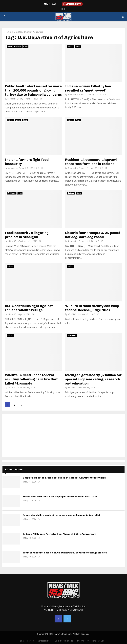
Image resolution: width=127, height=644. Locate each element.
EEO (22, 641)
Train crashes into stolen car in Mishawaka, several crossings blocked (65, 553)
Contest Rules (44, 641)
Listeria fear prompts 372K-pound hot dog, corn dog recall (93, 235)
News (25, 47)
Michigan (11, 193)
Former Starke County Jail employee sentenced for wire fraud (60, 497)
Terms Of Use (98, 641)
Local (10, 47)
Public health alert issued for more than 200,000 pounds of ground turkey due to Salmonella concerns (33, 90)
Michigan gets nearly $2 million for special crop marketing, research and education (93, 379)
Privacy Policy (82, 641)
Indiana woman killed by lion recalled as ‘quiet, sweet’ (88, 88)
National (18, 47)
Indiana (71, 47)
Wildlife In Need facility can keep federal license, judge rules (92, 308)
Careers (31, 641)
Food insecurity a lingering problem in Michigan (27, 235)
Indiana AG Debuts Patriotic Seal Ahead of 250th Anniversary (60, 534)
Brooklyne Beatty (15, 99)
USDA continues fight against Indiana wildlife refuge (29, 308)
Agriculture (72, 336)
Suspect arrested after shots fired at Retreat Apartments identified (64, 478)
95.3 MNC (12, 241)
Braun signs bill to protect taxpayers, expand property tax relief (62, 515)
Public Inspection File (63, 641)
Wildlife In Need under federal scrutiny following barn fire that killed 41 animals (31, 379)
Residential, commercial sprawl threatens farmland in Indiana (91, 162)
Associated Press (76, 95)
